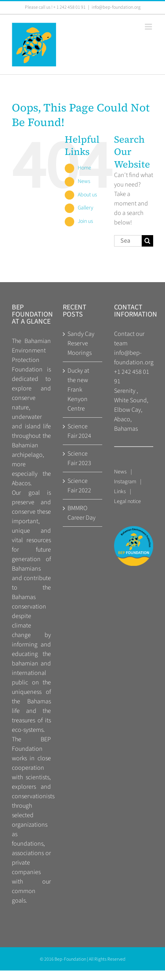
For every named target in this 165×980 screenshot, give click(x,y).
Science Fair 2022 (79, 486)
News (84, 181)
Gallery (85, 208)
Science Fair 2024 (79, 431)
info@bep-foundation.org (116, 7)
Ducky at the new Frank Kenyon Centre (78, 390)
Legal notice (127, 501)
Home (84, 168)
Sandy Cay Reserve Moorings (81, 343)
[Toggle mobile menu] (149, 27)
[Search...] (128, 241)
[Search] (147, 241)
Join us (85, 221)
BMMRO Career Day (82, 513)
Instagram (125, 482)
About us (87, 195)
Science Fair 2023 (79, 458)
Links (120, 492)
